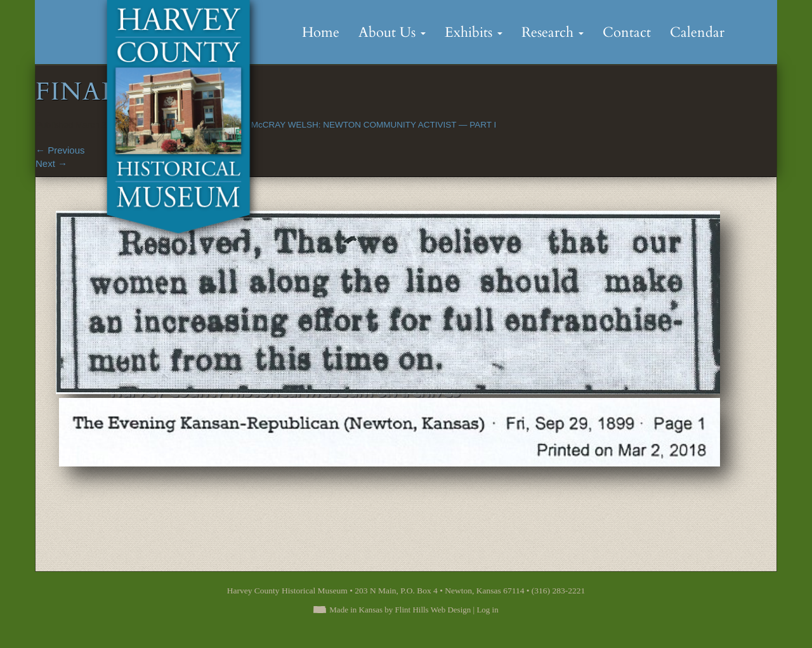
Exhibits (474, 32)
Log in (487, 610)
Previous (60, 150)
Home (321, 32)
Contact (627, 32)
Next (51, 163)
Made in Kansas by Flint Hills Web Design (400, 610)
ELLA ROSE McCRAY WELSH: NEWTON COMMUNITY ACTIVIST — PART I (349, 125)
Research (553, 32)
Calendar (697, 32)
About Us (392, 32)
